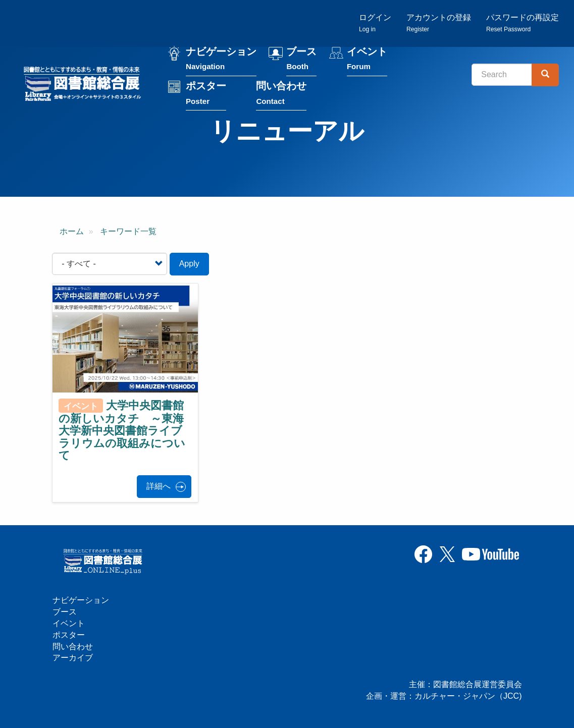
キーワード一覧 (128, 231)
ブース (301, 60)
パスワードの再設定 (523, 23)
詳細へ (159, 486)
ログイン (375, 23)
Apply (189, 264)
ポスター (206, 94)
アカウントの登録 (439, 23)
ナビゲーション (221, 60)
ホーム (72, 231)
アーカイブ (73, 658)
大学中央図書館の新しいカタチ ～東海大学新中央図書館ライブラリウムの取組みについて (122, 430)
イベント (367, 60)
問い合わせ (281, 94)
